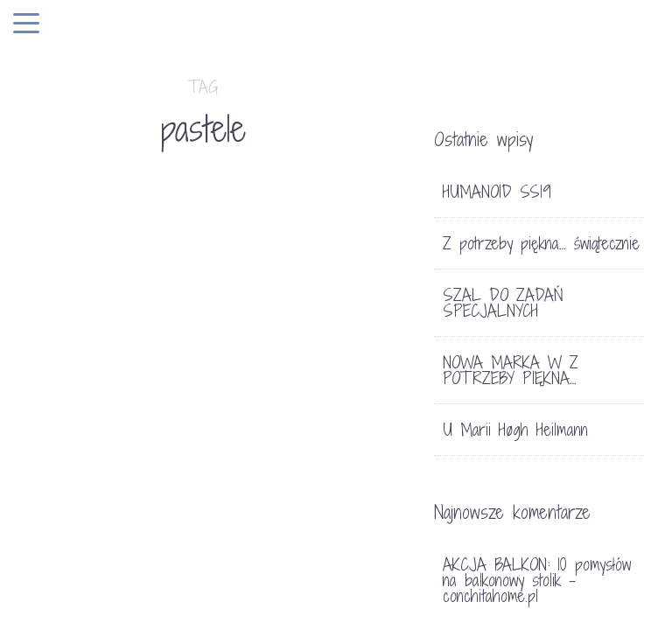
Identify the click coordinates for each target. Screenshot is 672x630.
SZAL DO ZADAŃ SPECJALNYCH (503, 303)
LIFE (142, 399)
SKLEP (270, 342)
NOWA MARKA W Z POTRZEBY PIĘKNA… (511, 370)
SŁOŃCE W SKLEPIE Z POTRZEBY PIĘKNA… (289, 420)
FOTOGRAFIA (84, 399)
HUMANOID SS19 (497, 192)
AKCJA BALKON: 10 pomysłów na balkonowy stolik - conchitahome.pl (537, 580)
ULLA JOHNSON (73, 473)
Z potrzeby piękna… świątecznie (541, 243)
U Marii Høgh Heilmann (515, 430)
